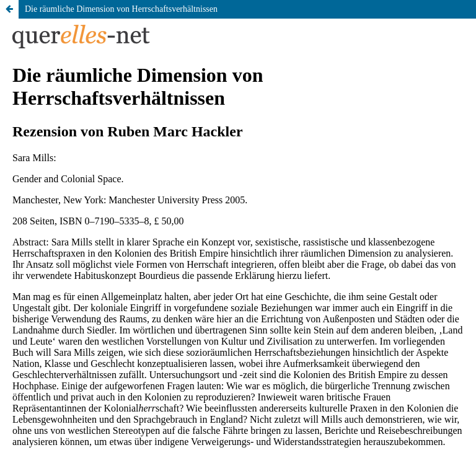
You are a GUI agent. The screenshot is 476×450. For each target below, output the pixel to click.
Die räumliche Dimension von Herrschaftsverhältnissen (121, 9)
